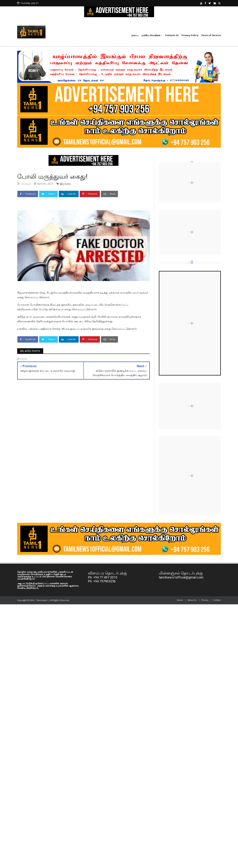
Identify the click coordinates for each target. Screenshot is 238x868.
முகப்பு (135, 35)
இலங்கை (65, 184)
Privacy (205, 600)
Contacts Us (172, 35)
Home (180, 600)
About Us (192, 600)
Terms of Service (211, 35)
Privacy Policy (190, 35)
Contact (217, 600)
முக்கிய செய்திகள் (151, 35)
